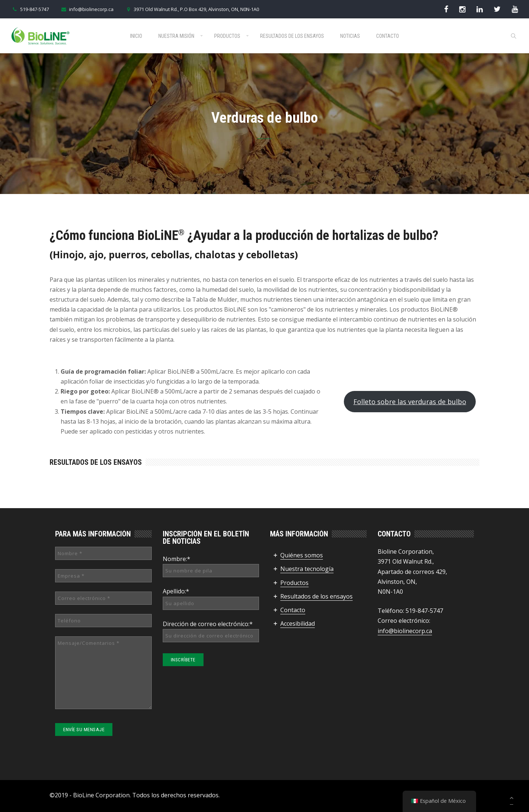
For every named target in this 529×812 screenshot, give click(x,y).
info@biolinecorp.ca (87, 9)
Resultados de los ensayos (292, 36)
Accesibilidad (298, 624)
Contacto (388, 36)
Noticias (350, 36)
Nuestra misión (176, 36)
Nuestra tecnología (307, 569)
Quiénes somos (302, 555)
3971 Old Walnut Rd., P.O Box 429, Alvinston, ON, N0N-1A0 (192, 9)
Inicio (136, 36)
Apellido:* (176, 591)
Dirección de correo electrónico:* (208, 624)
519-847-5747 (30, 9)
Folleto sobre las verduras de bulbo (410, 402)
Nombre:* (177, 559)
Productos (227, 36)
